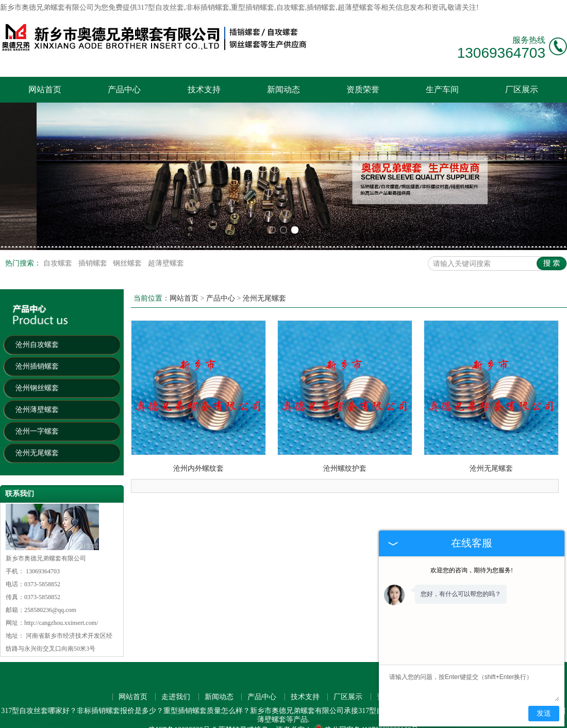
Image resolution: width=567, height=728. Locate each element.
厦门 (332, 700)
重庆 (154, 700)
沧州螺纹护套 (345, 430)
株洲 (97, 718)
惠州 (105, 710)
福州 (348, 700)
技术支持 (204, 89)
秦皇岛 (77, 718)
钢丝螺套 (128, 226)
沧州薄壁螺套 (37, 372)
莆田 (113, 718)
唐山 (283, 710)
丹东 (234, 718)
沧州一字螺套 (37, 394)
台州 (170, 710)
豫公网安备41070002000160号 (366, 692)
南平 (194, 718)
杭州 (121, 700)
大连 (283, 700)
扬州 (251, 710)
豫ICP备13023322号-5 (182, 692)
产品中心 (124, 89)
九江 (282, 718)
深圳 (89, 700)
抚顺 (299, 718)
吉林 (129, 718)
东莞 (105, 700)
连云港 (214, 718)
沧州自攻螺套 (37, 307)
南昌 (8, 710)
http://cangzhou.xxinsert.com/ (61, 585)
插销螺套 (94, 226)
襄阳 (315, 718)
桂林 (268, 710)
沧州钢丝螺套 (37, 350)
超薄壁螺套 (166, 226)
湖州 (316, 710)
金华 (73, 710)
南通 (56, 710)
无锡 (365, 700)
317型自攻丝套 (161, 7)
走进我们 (176, 659)
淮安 (145, 718)
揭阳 (250, 718)
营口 (347, 718)
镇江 (235, 710)
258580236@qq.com (50, 572)
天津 (186, 700)
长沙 (235, 700)
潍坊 (203, 710)
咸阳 (57, 718)
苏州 (203, 700)
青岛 (268, 700)
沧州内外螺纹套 (198, 430)
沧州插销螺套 (37, 329)
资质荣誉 (363, 89)
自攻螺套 (59, 226)
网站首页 (45, 89)
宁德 (162, 718)
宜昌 (41, 718)
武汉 (138, 700)
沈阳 (251, 700)
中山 (154, 710)
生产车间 (442, 89)
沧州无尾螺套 (37, 415)
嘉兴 (40, 710)
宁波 (316, 700)
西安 (219, 700)
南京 (170, 700)
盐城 (365, 710)
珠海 (89, 710)
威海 (348, 710)
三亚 (300, 710)
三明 (364, 718)
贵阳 (24, 710)
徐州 (121, 710)
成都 (300, 700)
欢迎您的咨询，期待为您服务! (472, 570)
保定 (219, 710)
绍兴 (138, 710)
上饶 (331, 718)
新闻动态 (283, 89)
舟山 (266, 718)
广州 (73, 700)
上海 (56, 700)
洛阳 (332, 710)
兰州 (186, 710)
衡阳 (178, 718)
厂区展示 (522, 89)
